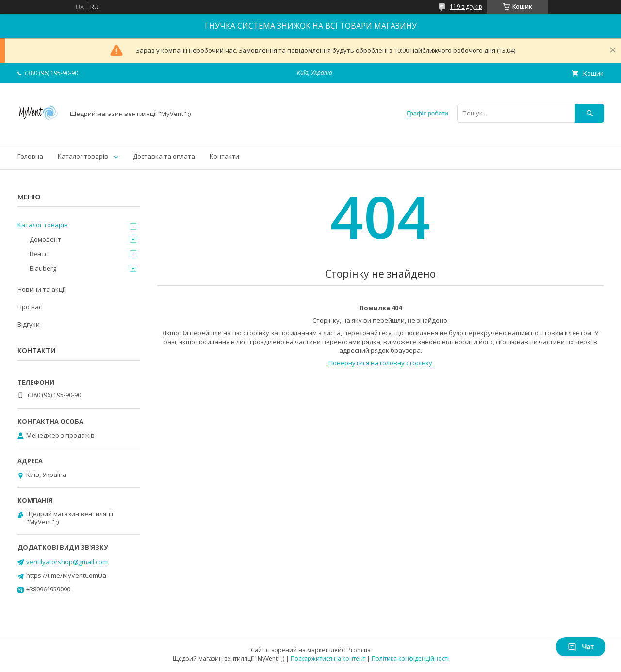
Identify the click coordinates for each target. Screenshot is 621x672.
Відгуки (29, 324)
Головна (30, 156)
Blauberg (43, 268)
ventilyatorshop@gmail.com (67, 562)
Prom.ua (359, 650)
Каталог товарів (83, 156)
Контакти (224, 156)
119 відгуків (466, 7)
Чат (581, 647)
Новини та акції (41, 289)
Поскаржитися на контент (328, 659)
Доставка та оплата (164, 156)
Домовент (45, 239)
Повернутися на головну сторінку (380, 363)
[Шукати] (589, 113)
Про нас (30, 307)
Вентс (39, 254)
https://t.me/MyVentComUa (66, 575)
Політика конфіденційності (410, 659)
